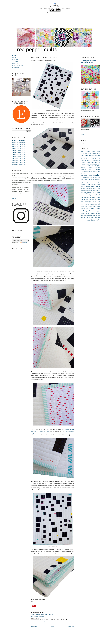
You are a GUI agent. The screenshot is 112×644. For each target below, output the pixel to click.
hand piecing (96, 194)
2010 (98, 152)
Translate (23, 243)
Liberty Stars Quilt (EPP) (92, 171)
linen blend (95, 201)
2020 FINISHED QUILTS (19, 142)
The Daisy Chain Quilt (92, 178)
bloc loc (98, 179)
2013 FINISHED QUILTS (19, 157)
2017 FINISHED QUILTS (19, 148)
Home (53, 627)
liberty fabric (84, 201)
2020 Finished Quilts (94, 166)
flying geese (96, 189)
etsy (98, 187)
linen (90, 201)
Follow (14, 198)
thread (89, 217)
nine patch (84, 205)
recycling (83, 214)
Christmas (84, 168)
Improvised (52, 621)
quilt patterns (97, 210)
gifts (91, 190)
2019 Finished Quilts (90, 164)
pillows (93, 208)
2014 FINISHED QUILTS (19, 155)
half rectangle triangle (90, 192)
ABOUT (14, 58)
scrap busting (91, 213)
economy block (96, 185)
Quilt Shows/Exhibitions (90, 173)
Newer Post (34, 627)
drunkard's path (85, 185)
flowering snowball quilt (87, 189)
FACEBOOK (16, 68)
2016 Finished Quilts (90, 157)
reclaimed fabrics (96, 212)
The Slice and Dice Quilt (37, 616)
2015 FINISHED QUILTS (19, 153)
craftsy (98, 183)
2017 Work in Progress (90, 161)
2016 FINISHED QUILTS (19, 150)
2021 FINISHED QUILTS (19, 140)
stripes (98, 215)
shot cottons (87, 215)
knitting (98, 198)
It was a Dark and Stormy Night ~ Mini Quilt (42, 614)
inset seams (96, 196)
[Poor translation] (58, 10)
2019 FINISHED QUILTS (19, 144)
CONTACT (15, 60)
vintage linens (92, 219)
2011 (82, 153)
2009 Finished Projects (89, 152)
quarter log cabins (89, 210)
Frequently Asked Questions (90, 169)
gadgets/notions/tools (85, 190)
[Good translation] (52, 10)
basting (85, 179)
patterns (88, 208)
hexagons (83, 196)
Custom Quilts (92, 168)
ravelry (90, 212)
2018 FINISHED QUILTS (19, 146)
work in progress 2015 (92, 221)
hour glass (90, 196)
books (90, 181)
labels (90, 199)
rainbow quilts (84, 212)
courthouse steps (90, 183)
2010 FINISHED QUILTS (19, 163)
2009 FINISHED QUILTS (19, 165)
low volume (89, 203)
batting (89, 179)
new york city (96, 203)
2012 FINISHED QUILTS (19, 159)
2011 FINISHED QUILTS (19, 161)
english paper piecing (88, 187)
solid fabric (93, 215)
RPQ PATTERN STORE (19, 66)
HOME (14, 56)
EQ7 (99, 168)
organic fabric (92, 207)
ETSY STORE (16, 64)
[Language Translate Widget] (21, 240)
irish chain (84, 198)
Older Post (71, 627)
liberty (98, 199)
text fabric (84, 217)
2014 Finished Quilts (42, 621)
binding (93, 179)
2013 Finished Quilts (94, 154)
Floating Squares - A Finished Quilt (44, 60)
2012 (86, 154)
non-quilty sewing (92, 205)
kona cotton (60, 621)
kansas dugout (91, 198)
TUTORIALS (16, 62)
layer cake (94, 199)
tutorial (86, 219)
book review (84, 181)
